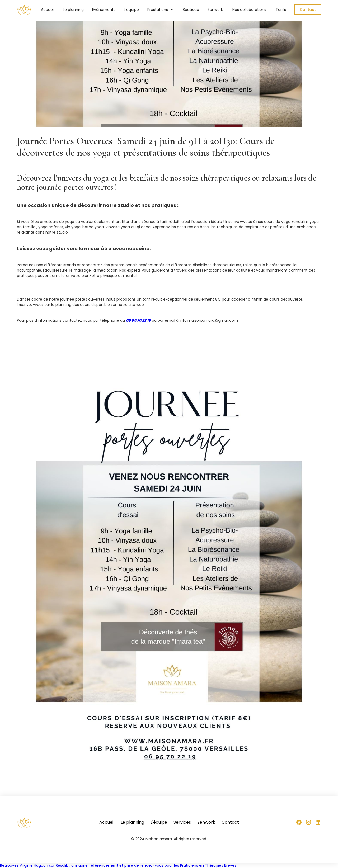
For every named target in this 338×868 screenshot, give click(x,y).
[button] (161, 10)
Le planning (73, 10)
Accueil (48, 10)
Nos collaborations (249, 10)
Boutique (191, 10)
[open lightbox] (169, 572)
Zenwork (215, 10)
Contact (308, 10)
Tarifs (281, 10)
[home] (24, 10)
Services (182, 822)
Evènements (104, 10)
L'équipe (131, 10)
